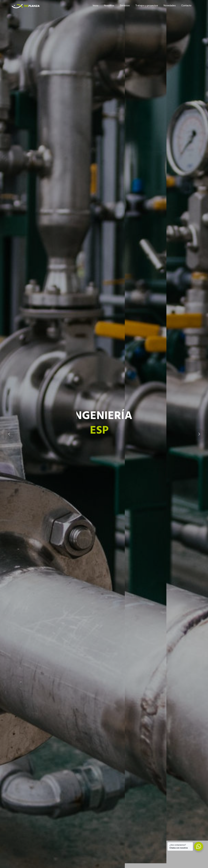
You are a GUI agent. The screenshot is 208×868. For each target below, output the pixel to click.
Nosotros (109, 6)
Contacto (186, 6)
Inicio (95, 6)
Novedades (170, 6)
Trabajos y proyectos (147, 6)
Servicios (125, 6)
